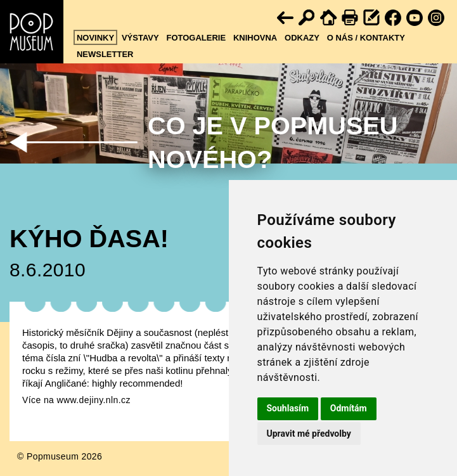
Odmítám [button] (349, 408)
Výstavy (140, 38)
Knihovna (255, 38)
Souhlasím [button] (288, 408)
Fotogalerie (196, 38)
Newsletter (105, 54)
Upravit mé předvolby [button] (309, 434)
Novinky (95, 38)
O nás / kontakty (366, 38)
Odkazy (302, 38)
